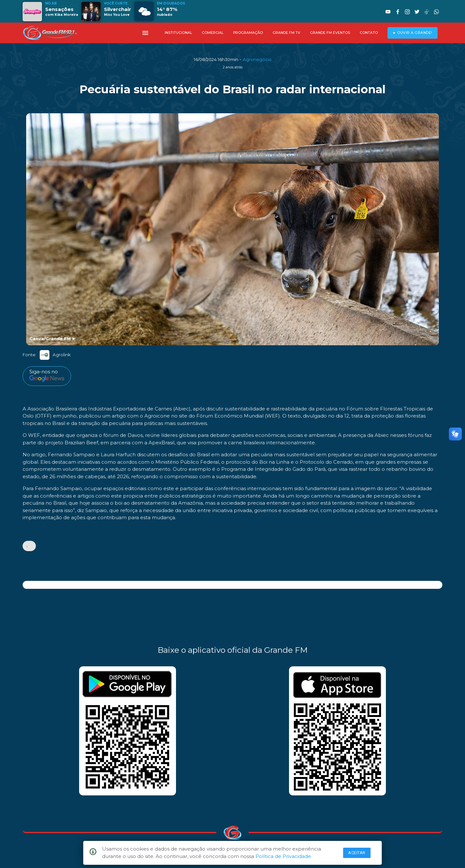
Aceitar (357, 853)
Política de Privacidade (283, 856)
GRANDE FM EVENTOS (330, 33)
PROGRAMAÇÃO (248, 33)
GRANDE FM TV (286, 33)
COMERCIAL (213, 33)
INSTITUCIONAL (178, 33)
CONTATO (369, 33)
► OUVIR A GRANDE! (413, 33)
